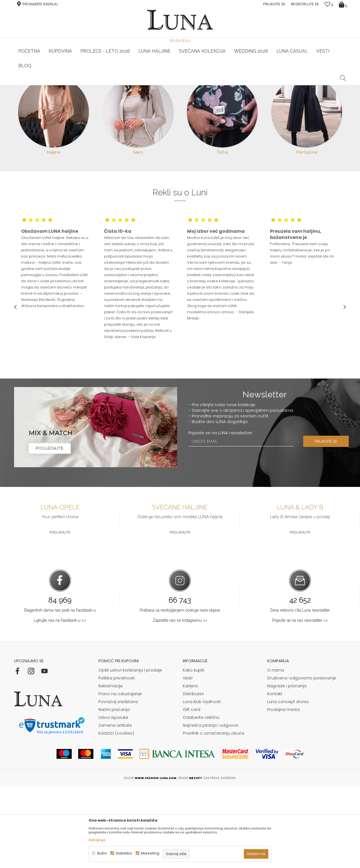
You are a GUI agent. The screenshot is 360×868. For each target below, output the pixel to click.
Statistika (124, 853)
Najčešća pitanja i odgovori (211, 806)
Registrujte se (305, 4)
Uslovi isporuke (113, 798)
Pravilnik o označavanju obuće (214, 814)
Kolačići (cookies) (116, 814)
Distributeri (193, 775)
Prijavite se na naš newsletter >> (300, 701)
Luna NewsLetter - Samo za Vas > (182, 85)
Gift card (192, 791)
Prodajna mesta (283, 791)
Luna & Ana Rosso (291, 85)
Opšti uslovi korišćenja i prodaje (130, 751)
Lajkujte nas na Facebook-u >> (60, 701)
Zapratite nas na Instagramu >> (180, 701)
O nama (276, 751)
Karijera (190, 767)
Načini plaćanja (114, 791)
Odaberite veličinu (201, 798)
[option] (69, 86)
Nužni (102, 853)
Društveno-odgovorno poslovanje (302, 759)
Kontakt (275, 775)
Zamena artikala (115, 806)
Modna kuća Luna (30, 93)
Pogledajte (60, 613)
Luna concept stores (288, 783)
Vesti (188, 759)
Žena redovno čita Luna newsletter (300, 691)
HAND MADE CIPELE (70, 85)
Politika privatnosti (117, 759)
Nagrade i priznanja (287, 767)
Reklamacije (111, 767)
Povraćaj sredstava (118, 783)
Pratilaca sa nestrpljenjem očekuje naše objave (180, 691)
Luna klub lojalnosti (202, 783)
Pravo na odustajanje (120, 775)
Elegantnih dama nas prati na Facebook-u (60, 691)
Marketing (150, 853)
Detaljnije (97, 840)
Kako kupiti (193, 751)
